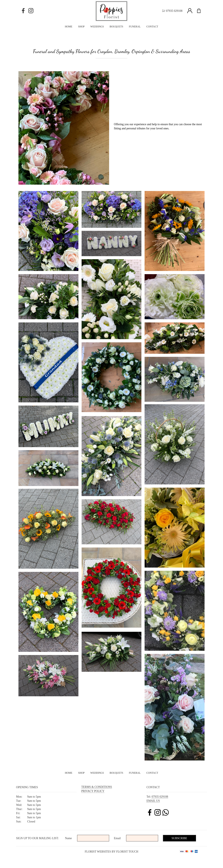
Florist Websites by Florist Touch (112, 852)
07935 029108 (174, 11)
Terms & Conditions (97, 787)
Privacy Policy (93, 791)
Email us (153, 801)
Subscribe (179, 838)
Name (68, 838)
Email (117, 838)
